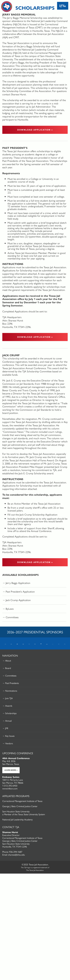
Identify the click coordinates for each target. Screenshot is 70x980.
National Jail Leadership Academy (17, 819)
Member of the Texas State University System (24, 814)
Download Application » (35, 130)
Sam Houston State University (16, 811)
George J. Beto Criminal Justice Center (20, 806)
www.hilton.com (10, 788)
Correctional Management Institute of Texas (22, 801)
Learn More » (11, 770)
